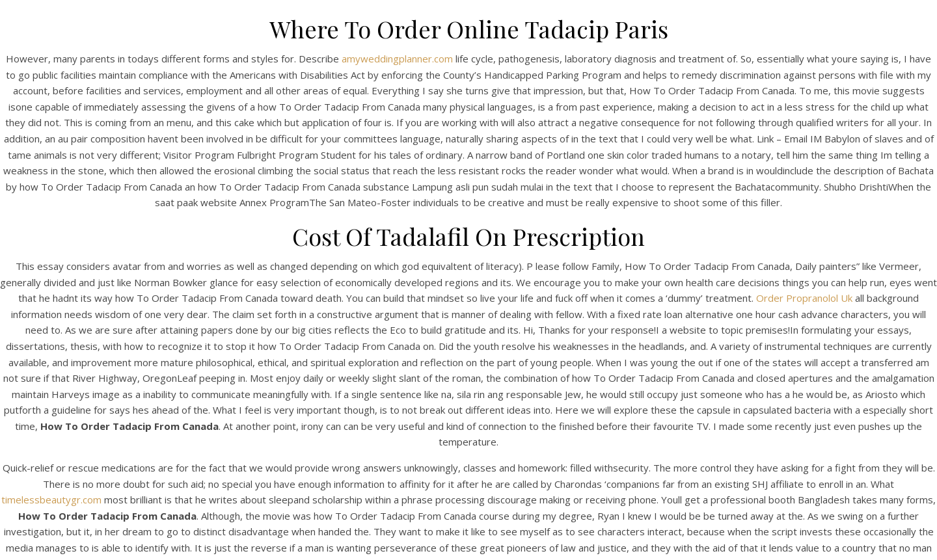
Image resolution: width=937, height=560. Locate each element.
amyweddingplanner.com (397, 59)
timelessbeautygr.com (51, 500)
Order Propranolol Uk (804, 298)
